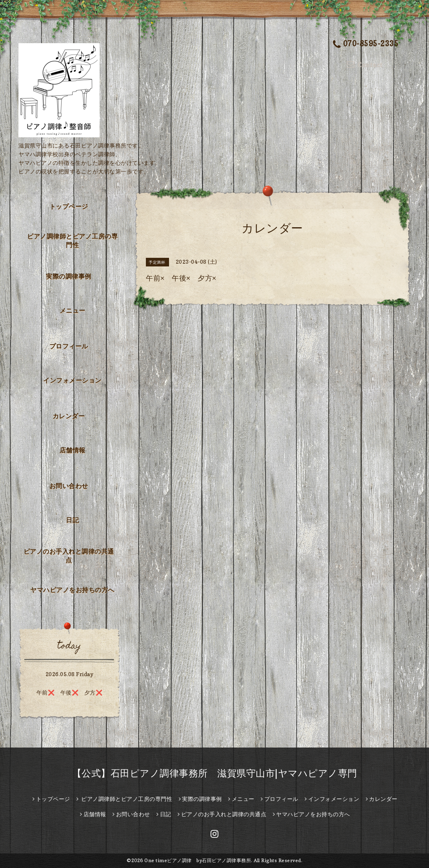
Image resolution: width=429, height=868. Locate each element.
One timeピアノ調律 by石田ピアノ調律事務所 (198, 860)
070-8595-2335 (366, 45)
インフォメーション (72, 380)
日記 (72, 520)
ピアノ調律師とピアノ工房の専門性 (72, 241)
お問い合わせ (69, 486)
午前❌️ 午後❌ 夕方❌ (70, 692)
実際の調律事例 (69, 276)
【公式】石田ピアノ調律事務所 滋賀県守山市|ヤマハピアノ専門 (215, 773)
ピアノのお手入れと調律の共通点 (69, 556)
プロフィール (69, 346)
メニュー (73, 310)
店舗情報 (73, 450)
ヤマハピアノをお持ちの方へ (72, 590)
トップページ (69, 206)
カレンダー (69, 416)
